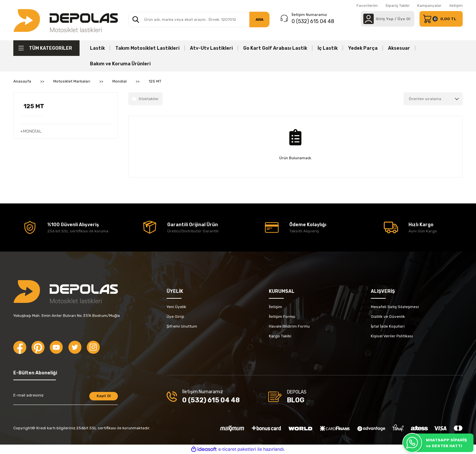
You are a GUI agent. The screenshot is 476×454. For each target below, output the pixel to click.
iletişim (456, 6)
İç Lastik (328, 48)
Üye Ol (404, 19)
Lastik (97, 48)
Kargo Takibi (280, 336)
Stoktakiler (149, 99)
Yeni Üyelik (176, 307)
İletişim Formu (282, 317)
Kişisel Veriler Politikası (392, 336)
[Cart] (441, 19)
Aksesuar (399, 48)
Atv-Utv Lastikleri (211, 48)
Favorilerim (367, 6)
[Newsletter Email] (66, 398)
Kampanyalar (429, 6)
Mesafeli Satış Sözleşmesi (395, 307)
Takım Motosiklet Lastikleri (147, 48)
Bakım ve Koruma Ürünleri (120, 64)
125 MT (155, 81)
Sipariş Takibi (397, 6)
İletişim (276, 307)
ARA (259, 19)
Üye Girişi (175, 317)
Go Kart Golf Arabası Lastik (275, 48)
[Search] (199, 19)
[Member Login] (369, 19)
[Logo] (66, 20)
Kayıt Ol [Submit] (104, 396)
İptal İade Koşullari (388, 326)
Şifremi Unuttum (182, 326)
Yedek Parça (363, 48)
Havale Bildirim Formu (289, 326)
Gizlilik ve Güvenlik (388, 317)
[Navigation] (46, 48)
